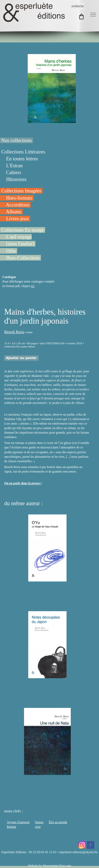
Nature (39, 822)
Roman (11, 827)
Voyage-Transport (18, 822)
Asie (38, 827)
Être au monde (58, 822)
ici (33, 286)
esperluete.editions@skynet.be (78, 852)
